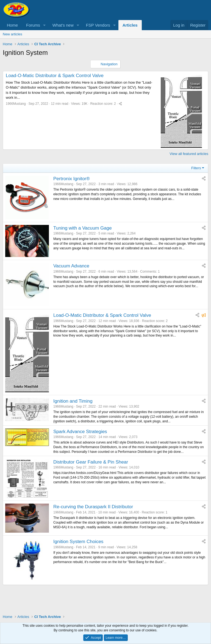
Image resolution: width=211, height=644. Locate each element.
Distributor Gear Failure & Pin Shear (91, 462)
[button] (45, 25)
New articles (13, 34)
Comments (148, 272)
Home (12, 25)
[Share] (120, 104)
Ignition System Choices (78, 542)
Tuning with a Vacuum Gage (83, 228)
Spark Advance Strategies (80, 432)
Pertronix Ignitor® (72, 179)
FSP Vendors (98, 25)
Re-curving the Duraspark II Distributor (93, 507)
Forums (33, 25)
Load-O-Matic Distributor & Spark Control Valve (55, 76)
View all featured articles (189, 154)
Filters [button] (196, 168)
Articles (130, 25)
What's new (63, 25)
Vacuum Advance (71, 266)
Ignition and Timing (73, 401)
